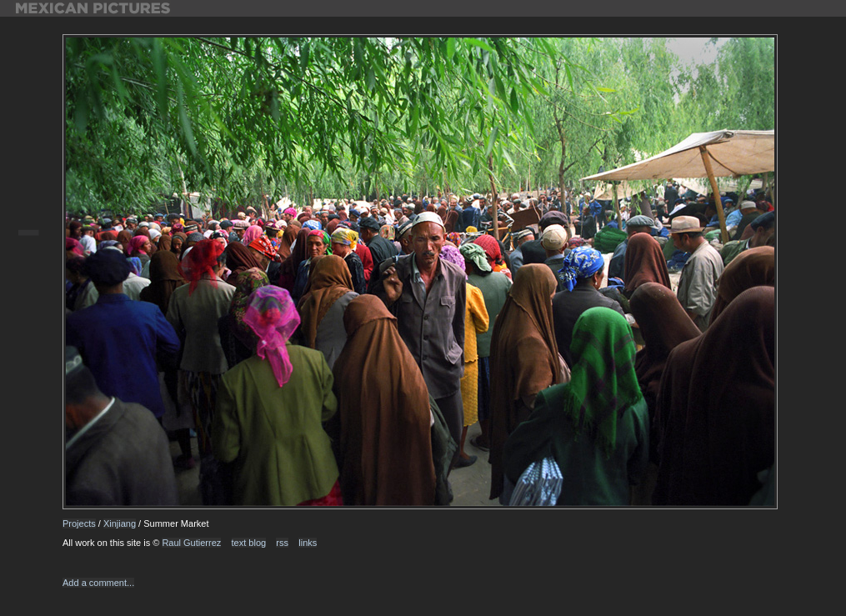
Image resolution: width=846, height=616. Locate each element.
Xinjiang (120, 523)
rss (282, 543)
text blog (249, 543)
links (308, 543)
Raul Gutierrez (191, 543)
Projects (79, 523)
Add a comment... (98, 583)
